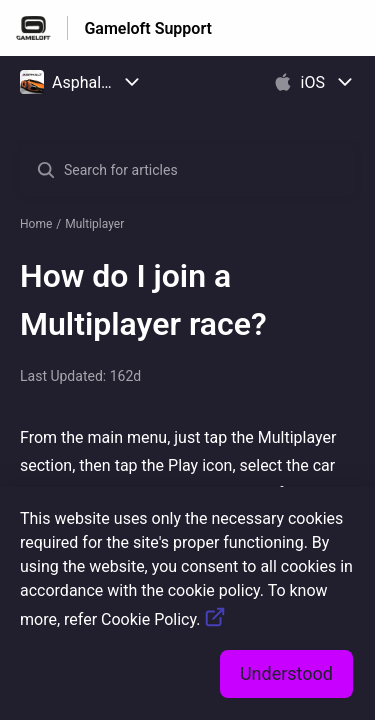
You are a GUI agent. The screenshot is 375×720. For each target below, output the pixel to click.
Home (36, 224)
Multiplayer (94, 224)
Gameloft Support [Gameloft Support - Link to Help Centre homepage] (148, 28)
